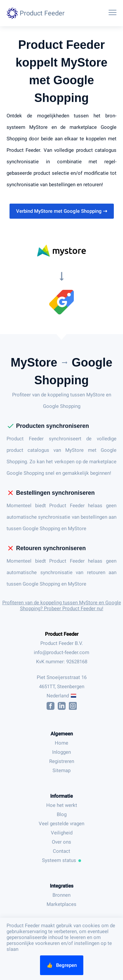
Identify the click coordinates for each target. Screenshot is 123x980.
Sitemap (61, 770)
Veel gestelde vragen (61, 824)
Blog (62, 814)
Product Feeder (62, 634)
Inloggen (61, 752)
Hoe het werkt (62, 805)
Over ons (61, 842)
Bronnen (61, 895)
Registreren (62, 761)
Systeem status (62, 860)
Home (61, 743)
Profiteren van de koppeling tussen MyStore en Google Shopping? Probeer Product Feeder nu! (62, 606)
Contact (61, 851)
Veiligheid (62, 833)
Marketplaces (61, 904)
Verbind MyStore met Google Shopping (62, 211)
